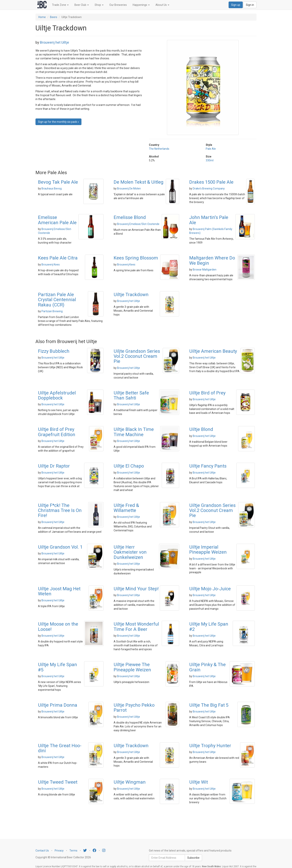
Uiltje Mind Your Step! (136, 589)
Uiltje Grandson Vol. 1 (60, 547)
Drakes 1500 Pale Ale (211, 182)
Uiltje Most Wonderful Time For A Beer (136, 627)
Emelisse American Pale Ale (57, 220)
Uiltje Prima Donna (58, 705)
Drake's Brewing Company (209, 188)
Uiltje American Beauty (213, 351)
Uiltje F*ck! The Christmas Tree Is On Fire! (60, 511)
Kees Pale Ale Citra (58, 258)
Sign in (250, 5)
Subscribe (193, 858)
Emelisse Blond (130, 217)
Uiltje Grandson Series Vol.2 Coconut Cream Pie (212, 511)
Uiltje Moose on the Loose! (58, 627)
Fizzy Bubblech (54, 351)
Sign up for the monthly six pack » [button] (58, 122)
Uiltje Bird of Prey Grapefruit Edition (57, 432)
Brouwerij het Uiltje (54, 42)
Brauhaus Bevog (52, 188)
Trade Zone (60, 5)
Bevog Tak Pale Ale (58, 182)
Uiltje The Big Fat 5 (209, 705)
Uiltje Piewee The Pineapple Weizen (132, 667)
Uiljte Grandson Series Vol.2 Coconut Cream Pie (137, 356)
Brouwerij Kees (51, 265)
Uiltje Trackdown (131, 295)
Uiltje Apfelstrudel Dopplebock (57, 395)
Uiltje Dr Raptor (54, 466)
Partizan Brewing (52, 311)
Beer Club (82, 5)
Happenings (141, 5)
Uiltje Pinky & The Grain (207, 667)
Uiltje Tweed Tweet (58, 782)
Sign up (236, 5)
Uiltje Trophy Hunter (210, 746)
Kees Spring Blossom (136, 258)
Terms (73, 851)
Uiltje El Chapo (129, 466)
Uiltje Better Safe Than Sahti (131, 395)
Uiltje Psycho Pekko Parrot (134, 708)
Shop (99, 5)
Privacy (59, 851)
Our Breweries (118, 5)
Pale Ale (211, 149)
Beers (54, 17)
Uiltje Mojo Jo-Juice (210, 589)
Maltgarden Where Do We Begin (212, 260)
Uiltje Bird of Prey (207, 393)
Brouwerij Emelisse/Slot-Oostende (138, 224)
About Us (162, 5)
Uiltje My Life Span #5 (57, 667)
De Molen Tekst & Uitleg (139, 182)
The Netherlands (159, 149)
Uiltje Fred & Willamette (126, 508)
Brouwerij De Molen (129, 188)
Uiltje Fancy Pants (208, 466)
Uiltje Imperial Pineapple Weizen (208, 550)
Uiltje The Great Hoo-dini (60, 748)
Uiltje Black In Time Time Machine (134, 432)
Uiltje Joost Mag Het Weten (59, 591)
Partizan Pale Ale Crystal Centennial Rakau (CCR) (57, 300)
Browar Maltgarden (205, 270)
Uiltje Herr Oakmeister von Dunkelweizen (130, 552)
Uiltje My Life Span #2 (209, 627)
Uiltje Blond (201, 429)
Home (42, 17)
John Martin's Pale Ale (209, 220)
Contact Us (42, 851)
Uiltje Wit (199, 782)
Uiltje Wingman (130, 782)
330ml (210, 160)
